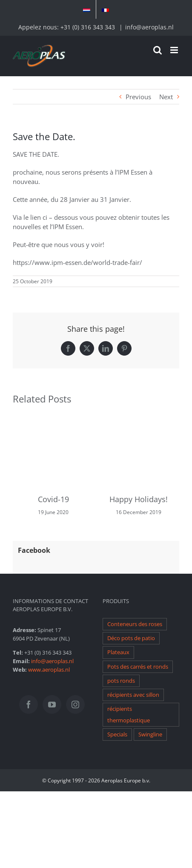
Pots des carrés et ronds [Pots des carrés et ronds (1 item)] (138, 667)
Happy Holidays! (139, 499)
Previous (138, 97)
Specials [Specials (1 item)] (117, 734)
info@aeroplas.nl (149, 27)
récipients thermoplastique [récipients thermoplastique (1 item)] (129, 715)
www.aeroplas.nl (49, 670)
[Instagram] (75, 704)
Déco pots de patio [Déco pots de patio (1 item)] (131, 638)
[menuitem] (87, 9)
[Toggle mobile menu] (175, 50)
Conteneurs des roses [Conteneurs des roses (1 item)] (135, 624)
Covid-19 (53, 499)
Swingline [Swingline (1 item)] (150, 734)
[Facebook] (29, 704)
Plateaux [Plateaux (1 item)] (118, 652)
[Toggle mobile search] (158, 50)
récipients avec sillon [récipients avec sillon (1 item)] (133, 695)
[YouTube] (52, 704)
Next (166, 97)
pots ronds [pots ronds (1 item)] (121, 681)
